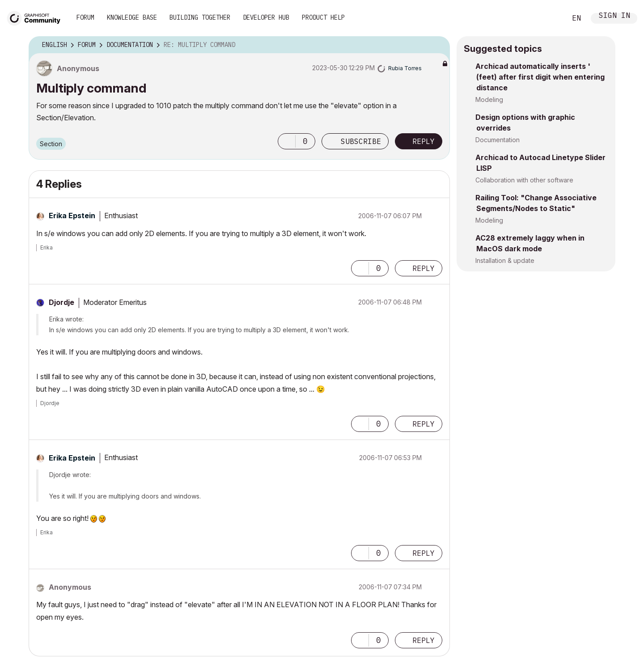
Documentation (498, 140)
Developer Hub (266, 17)
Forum (85, 17)
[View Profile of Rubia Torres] (405, 68)
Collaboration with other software (524, 180)
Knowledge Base (132, 17)
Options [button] (437, 45)
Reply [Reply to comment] (424, 268)
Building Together (200, 17)
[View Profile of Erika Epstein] (72, 216)
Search (550, 18)
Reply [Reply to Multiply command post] (424, 141)
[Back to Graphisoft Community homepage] (37, 17)
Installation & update (505, 260)
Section (51, 144)
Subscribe (361, 141)
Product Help (323, 17)
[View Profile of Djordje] (61, 302)
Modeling (489, 99)
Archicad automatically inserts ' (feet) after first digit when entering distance (540, 77)
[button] (287, 141)
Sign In (614, 16)
